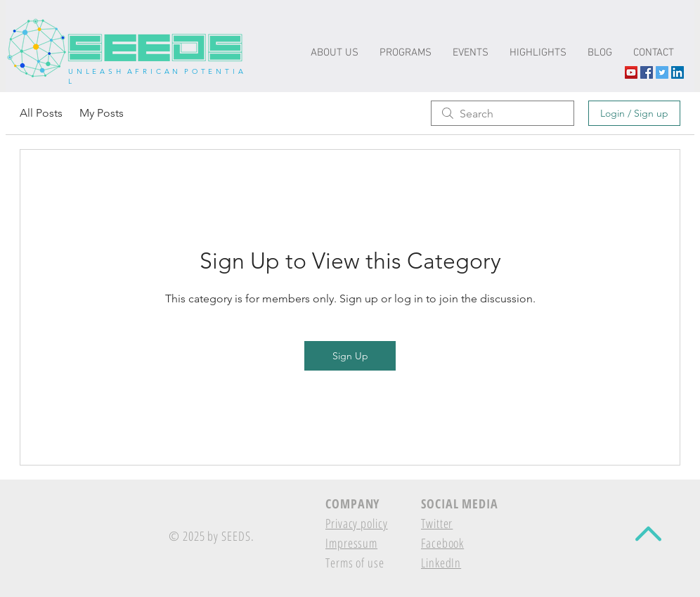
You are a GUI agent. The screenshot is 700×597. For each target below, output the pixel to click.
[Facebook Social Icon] (647, 72)
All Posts (41, 113)
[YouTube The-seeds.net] (631, 72)
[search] (503, 113)
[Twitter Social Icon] (662, 72)
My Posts (102, 113)
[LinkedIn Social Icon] (678, 72)
